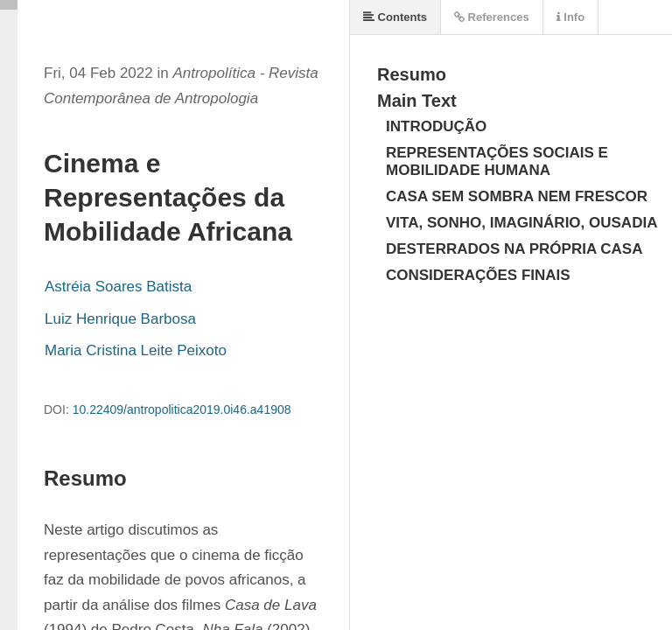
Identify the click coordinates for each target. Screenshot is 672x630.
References (492, 17)
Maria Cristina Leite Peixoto (136, 350)
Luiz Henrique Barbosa (120, 319)
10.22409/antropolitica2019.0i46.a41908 (182, 409)
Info (570, 17)
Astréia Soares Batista (118, 287)
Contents (395, 17)
